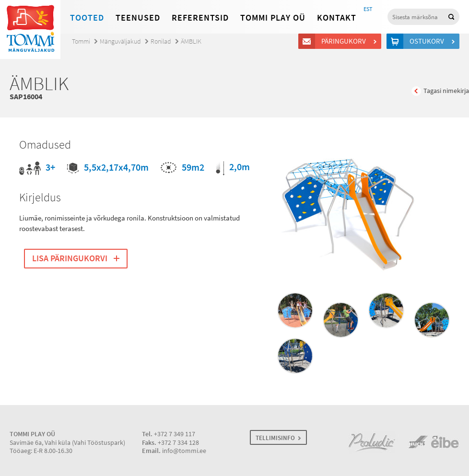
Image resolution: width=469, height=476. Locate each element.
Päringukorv (345, 41)
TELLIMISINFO (275, 438)
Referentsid (200, 18)
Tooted (87, 18)
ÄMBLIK (191, 41)
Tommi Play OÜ (273, 18)
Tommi (81, 41)
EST (368, 9)
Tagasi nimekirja (446, 91)
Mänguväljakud (120, 41)
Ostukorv (428, 41)
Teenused (138, 18)
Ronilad (161, 41)
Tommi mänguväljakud (30, 29)
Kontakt (337, 18)
